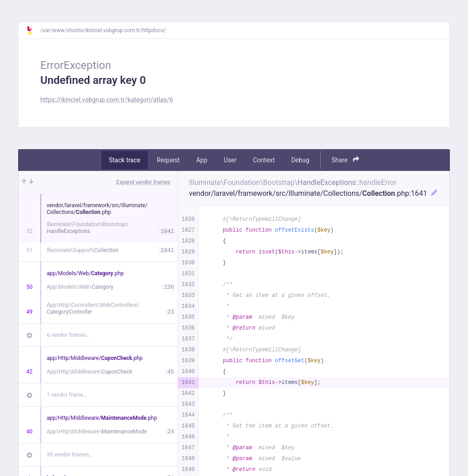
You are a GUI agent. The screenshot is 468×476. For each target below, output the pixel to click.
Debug (300, 160)
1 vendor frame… (67, 395)
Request (168, 160)
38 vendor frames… (70, 455)
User (230, 160)
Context (264, 160)
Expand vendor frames (143, 182)
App (202, 160)
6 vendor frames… (68, 335)
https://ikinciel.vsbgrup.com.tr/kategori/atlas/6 (107, 100)
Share (345, 160)
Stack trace (125, 160)
